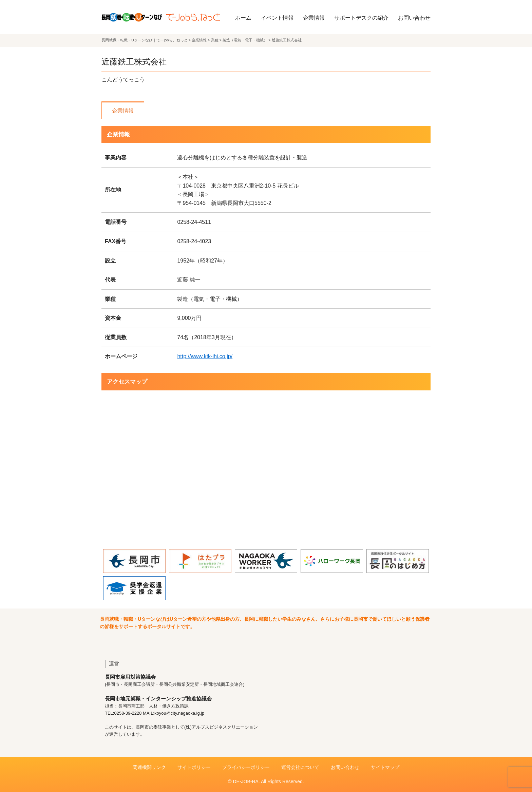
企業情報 (314, 18)
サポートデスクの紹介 (361, 18)
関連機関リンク (149, 767)
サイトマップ (385, 767)
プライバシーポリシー (246, 767)
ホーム (243, 18)
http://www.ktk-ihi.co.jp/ (205, 356)
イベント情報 (277, 18)
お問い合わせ (414, 18)
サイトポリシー (194, 767)
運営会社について (300, 767)
